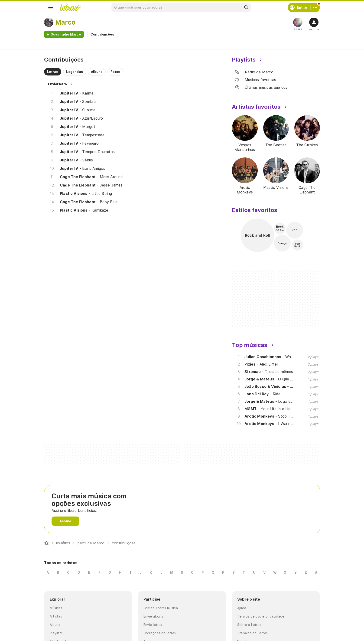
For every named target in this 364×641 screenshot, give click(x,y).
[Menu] (51, 7)
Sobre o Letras (249, 625)
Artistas (56, 616)
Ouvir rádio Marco (66, 34)
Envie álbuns (153, 616)
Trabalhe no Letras (252, 633)
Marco (65, 22)
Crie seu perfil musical (161, 608)
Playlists (56, 633)
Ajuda (242, 608)
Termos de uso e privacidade (261, 616)
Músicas (56, 608)
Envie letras (153, 625)
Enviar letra (57, 84)
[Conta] (315, 7)
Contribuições (102, 34)
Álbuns (55, 625)
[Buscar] (246, 7)
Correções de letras (160, 633)
